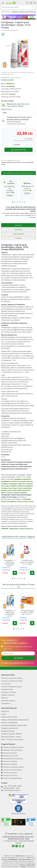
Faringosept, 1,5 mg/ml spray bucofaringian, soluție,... (10, 563)
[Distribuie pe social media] (3, 34)
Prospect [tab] (18, 238)
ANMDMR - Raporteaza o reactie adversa (17, 528)
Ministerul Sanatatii (8, 731)
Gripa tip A (22, 484)
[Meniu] (3, 3)
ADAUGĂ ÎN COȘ (18, 150)
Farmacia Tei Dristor (9, 753)
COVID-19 (15, 481)
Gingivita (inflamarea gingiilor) (21, 486)
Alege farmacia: (6, 109)
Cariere (4, 714)
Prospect (12, 94)
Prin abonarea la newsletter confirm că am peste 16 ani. (18, 648)
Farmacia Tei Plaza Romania (12, 750)
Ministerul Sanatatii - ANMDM (11, 734)
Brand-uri (4, 698)
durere (31, 501)
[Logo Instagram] (20, 846)
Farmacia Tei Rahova (9, 761)
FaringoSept (10, 86)
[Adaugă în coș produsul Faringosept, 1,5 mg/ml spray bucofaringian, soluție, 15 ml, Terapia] (15, 573)
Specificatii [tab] (18, 229)
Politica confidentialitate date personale (15, 720)
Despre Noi (5, 711)
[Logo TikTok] (23, 846)
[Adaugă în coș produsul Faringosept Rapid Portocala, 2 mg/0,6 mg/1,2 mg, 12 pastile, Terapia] (32, 623)
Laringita (4, 484)
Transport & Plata (7, 689)
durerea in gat (22, 501)
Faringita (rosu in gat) (9, 488)
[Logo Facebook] (13, 846)
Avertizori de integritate (9, 722)
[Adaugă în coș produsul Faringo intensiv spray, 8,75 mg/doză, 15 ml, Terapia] (32, 573)
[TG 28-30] (18, 17)
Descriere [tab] (18, 225)
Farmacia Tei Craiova (9, 775)
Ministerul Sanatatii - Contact (11, 737)
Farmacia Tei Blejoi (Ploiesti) (12, 778)
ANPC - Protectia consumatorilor (12, 739)
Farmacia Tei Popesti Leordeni (12, 767)
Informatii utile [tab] (18, 234)
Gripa (7, 486)
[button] (13, 202)
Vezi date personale (17, 663)
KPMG (27, 839)
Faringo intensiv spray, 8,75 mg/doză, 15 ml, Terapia (27, 562)
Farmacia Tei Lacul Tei (10, 756)
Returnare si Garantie (9, 692)
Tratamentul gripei (20, 493)
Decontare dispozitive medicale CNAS (14, 725)
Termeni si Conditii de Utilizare (12, 678)
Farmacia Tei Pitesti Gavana (12, 770)
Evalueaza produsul (8, 80)
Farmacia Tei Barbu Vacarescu (12, 747)
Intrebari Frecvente (8, 695)
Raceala (30, 481)
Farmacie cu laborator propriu (12, 687)
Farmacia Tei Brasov (9, 773)
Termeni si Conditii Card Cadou (12, 681)
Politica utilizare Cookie (9, 717)
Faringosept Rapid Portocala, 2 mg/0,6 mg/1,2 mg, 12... (27, 612)
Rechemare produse (8, 701)
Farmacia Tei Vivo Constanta (12, 759)
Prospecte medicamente (10, 728)
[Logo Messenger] (17, 846)
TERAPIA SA (10, 84)
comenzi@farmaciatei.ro (12, 790)
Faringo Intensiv (25, 570)
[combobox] (18, 7)
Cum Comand (6, 684)
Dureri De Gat (5, 12)
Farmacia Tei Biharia (9, 764)
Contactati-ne (6, 703)
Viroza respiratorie (25, 488)
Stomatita (23, 481)
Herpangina (13, 484)
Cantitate (17, 145)
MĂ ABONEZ (19, 658)
